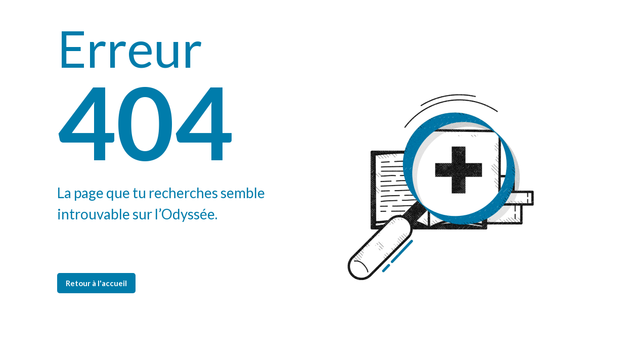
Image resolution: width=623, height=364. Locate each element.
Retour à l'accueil (96, 283)
